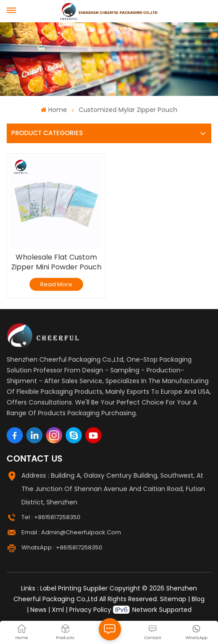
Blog (198, 599)
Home (54, 110)
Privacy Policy (90, 610)
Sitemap (173, 599)
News (38, 610)
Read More (56, 284)
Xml (58, 610)
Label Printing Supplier (74, 588)
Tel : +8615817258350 (51, 517)
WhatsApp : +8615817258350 (62, 547)
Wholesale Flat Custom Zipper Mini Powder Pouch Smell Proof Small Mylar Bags (56, 262)
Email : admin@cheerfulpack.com (71, 532)
